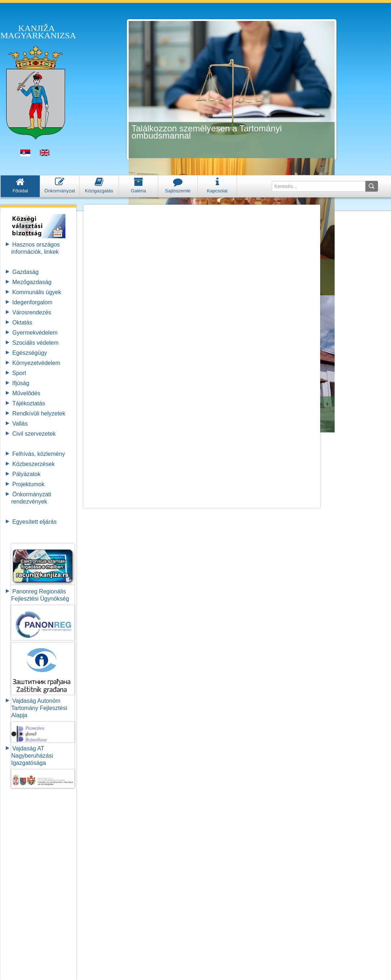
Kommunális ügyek (37, 292)
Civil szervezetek (34, 434)
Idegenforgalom (32, 302)
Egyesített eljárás (35, 522)
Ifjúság (21, 383)
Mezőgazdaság (32, 282)
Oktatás (22, 323)
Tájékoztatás (29, 403)
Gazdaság (25, 272)
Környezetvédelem (36, 363)
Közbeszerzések (33, 464)
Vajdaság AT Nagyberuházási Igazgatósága (32, 756)
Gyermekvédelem (35, 333)
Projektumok (28, 484)
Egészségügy (30, 353)
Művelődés (26, 393)
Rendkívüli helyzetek (39, 413)
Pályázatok (26, 474)
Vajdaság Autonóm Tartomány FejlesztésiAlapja (39, 708)
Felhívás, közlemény (39, 454)
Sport (19, 373)
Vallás (20, 424)
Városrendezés (32, 312)
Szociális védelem (35, 343)
